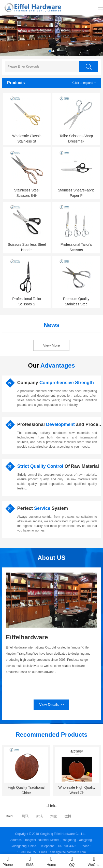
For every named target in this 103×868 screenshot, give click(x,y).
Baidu (10, 816)
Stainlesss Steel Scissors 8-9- (27, 193)
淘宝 (54, 816)
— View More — (52, 345)
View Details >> (51, 705)
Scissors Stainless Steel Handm (27, 247)
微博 (68, 816)
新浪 (39, 816)
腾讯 (25, 816)
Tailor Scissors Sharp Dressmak (77, 139)
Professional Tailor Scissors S (27, 301)
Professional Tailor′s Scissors (77, 247)
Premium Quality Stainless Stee (77, 301)
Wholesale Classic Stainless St (27, 139)
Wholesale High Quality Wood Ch (77, 790)
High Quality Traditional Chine (27, 790)
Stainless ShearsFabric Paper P (77, 193)
